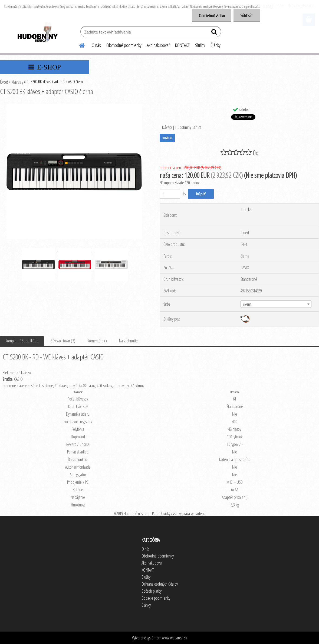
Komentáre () (97, 341)
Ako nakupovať (158, 45)
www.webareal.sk (175, 638)
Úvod (4, 82)
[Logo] (37, 32)
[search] (215, 33)
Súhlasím (247, 16)
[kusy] (170, 194)
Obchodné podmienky (124, 45)
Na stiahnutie (128, 341)
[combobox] (276, 304)
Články (216, 45)
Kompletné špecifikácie (22, 341)
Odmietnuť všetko (212, 16)
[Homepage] (79, 45)
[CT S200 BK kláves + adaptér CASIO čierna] (74, 106)
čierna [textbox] (247, 304)
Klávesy (17, 82)
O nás (96, 45)
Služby (200, 45)
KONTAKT (182, 45)
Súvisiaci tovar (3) (63, 341)
